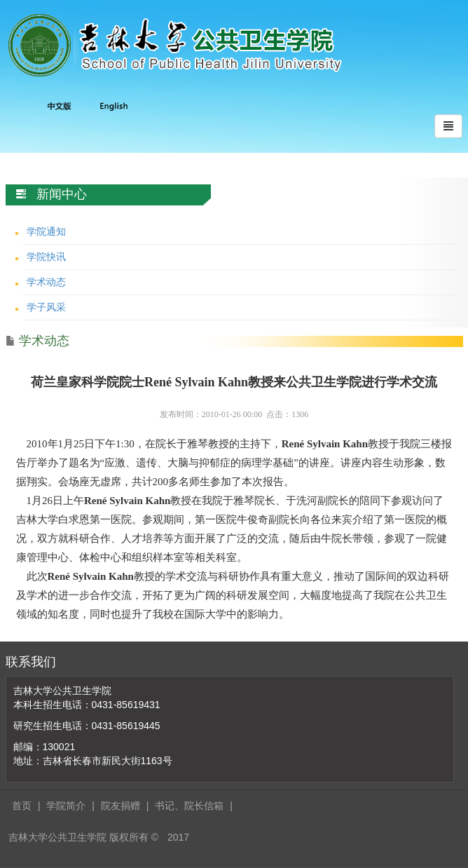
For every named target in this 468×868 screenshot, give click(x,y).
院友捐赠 (121, 806)
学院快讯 (46, 257)
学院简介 (66, 806)
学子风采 (46, 307)
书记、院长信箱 (189, 806)
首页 (22, 806)
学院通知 (46, 231)
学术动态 (46, 282)
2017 (178, 837)
